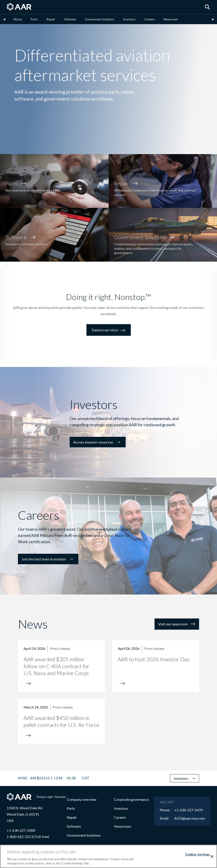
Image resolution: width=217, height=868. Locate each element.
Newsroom (171, 19)
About (18, 19)
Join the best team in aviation (48, 559)
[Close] (212, 857)
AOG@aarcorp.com (190, 818)
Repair (51, 19)
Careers (150, 19)
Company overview (82, 799)
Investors (129, 19)
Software (70, 19)
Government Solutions (100, 19)
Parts (34, 19)
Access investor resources (98, 442)
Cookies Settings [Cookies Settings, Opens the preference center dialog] (198, 854)
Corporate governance (131, 799)
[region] (108, 856)
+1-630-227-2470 (188, 810)
